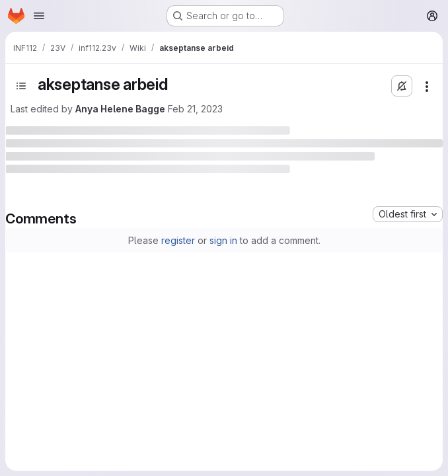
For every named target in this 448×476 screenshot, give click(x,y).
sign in (223, 240)
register (178, 240)
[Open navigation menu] (39, 16)
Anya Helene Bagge (120, 109)
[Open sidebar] (21, 86)
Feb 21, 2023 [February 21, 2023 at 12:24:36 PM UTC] (195, 109)
